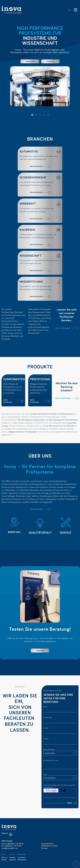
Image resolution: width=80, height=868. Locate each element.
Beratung (40, 651)
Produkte (50, 61)
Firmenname (48, 717)
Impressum (22, 858)
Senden (69, 803)
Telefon (46, 739)
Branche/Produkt (49, 749)
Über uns (4, 858)
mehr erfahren (36, 509)
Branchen (30, 61)
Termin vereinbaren (63, 328)
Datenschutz (22, 860)
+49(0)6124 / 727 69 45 (15, 844)
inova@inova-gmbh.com (10, 848)
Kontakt (4, 860)
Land (45, 774)
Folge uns (7, 834)
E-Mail (46, 728)
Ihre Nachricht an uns (51, 760)
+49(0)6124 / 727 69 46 (13, 846)
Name (46, 707)
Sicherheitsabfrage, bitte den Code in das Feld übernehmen (59, 786)
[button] (32, 115)
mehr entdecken (36, 166)
